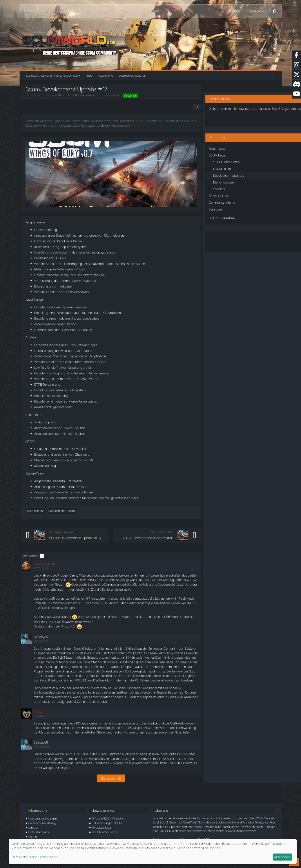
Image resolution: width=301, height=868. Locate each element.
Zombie (129, 711)
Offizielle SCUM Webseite (108, 819)
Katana (72, 706)
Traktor (66, 368)
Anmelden (235, 11)
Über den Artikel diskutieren (240, 238)
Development (41, 511)
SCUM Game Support (105, 832)
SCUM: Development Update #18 (138, 538)
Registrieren (256, 11)
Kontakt (33, 828)
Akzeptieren (282, 857)
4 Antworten (117, 95)
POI (109, 313)
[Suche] (274, 11)
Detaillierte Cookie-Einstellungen (34, 857)
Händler (73, 434)
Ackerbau (104, 575)
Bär (108, 671)
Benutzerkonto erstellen (240, 118)
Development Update (67, 511)
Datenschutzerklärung (42, 823)
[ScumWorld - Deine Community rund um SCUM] (151, 44)
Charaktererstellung (96, 275)
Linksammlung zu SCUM (107, 823)
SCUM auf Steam (102, 828)
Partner (33, 837)
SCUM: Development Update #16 (80, 538)
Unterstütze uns (39, 832)
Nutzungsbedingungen (43, 819)
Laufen (49, 580)
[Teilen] (188, 107)
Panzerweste (92, 401)
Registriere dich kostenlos (235, 103)
